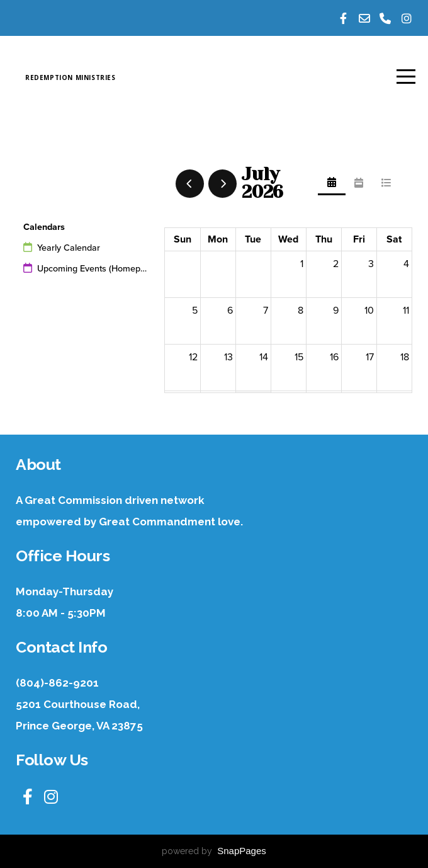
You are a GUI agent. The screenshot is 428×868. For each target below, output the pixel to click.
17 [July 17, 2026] (370, 357)
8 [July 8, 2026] (301, 311)
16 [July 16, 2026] (334, 357)
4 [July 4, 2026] (406, 264)
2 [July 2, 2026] (336, 264)
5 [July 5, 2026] (195, 311)
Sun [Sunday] (183, 239)
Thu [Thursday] (324, 239)
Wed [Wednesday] (288, 239)
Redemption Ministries (137, 78)
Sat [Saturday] (394, 239)
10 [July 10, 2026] (369, 311)
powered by (214, 851)
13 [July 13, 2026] (228, 357)
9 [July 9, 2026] (336, 311)
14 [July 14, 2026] (264, 357)
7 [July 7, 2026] (266, 311)
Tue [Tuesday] (253, 239)
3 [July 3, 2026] (371, 264)
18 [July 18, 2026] (405, 357)
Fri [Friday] (359, 239)
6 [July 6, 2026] (230, 311)
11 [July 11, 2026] (406, 311)
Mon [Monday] (218, 239)
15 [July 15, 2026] (299, 357)
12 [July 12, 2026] (193, 357)
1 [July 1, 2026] (302, 264)
